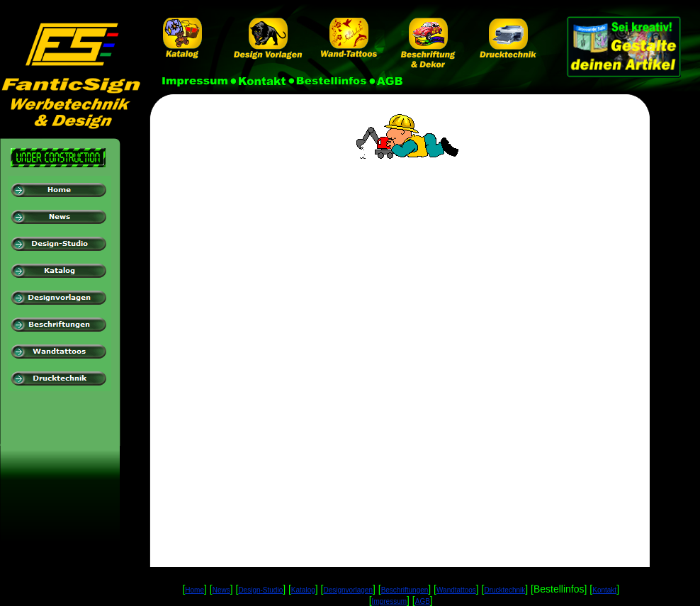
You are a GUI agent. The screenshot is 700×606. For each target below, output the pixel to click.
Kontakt (604, 590)
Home (194, 590)
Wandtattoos (456, 590)
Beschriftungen (405, 590)
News (221, 590)
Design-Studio (260, 590)
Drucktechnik (504, 590)
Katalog (303, 590)
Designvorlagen (348, 590)
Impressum (389, 601)
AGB (423, 601)
